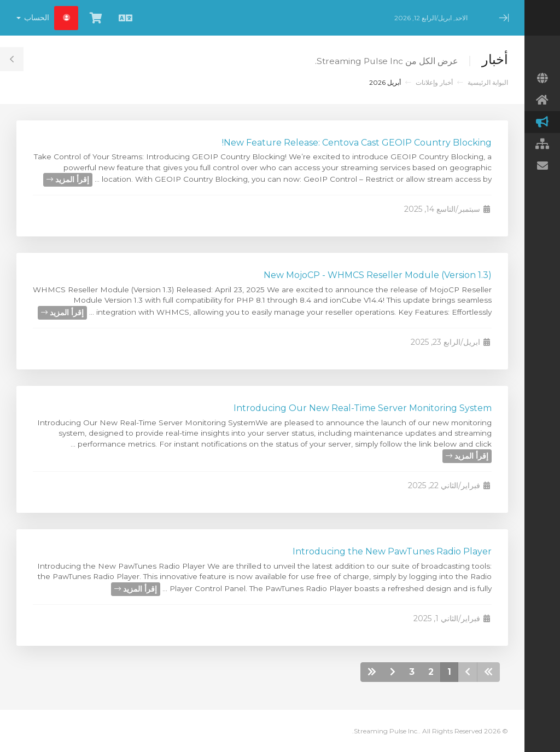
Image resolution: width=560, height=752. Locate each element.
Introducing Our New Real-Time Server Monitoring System (363, 408)
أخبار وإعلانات (434, 82)
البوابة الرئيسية (488, 82)
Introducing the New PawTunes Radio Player (392, 551)
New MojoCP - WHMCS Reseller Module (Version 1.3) (378, 275)
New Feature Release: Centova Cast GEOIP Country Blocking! (357, 143)
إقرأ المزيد (68, 180)
